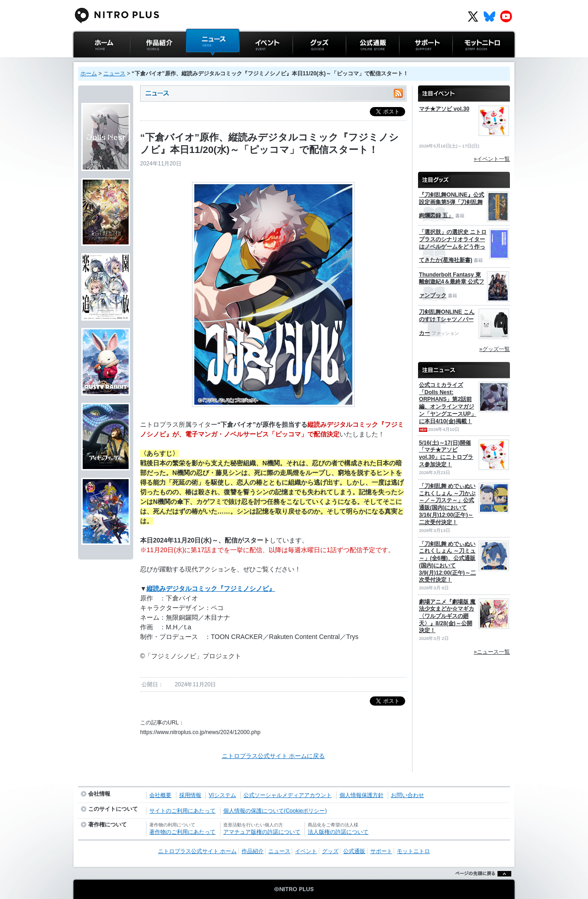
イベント (251, 62)
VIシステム (222, 795)
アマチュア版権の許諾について (262, 832)
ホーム (89, 74)
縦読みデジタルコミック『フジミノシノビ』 (211, 588)
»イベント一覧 (492, 159)
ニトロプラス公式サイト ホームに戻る (274, 756)
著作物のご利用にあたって (182, 832)
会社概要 (160, 795)
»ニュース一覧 (492, 652)
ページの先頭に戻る (481, 885)
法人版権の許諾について (338, 832)
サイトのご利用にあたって (182, 811)
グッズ (302, 62)
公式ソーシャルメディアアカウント (288, 795)
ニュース (198, 62)
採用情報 (190, 795)
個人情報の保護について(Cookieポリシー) (275, 811)
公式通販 (358, 62)
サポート (411, 62)
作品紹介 (142, 62)
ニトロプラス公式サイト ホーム (101, 66)
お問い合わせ (407, 795)
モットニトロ (470, 62)
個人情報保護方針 (362, 795)
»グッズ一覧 (495, 349)
